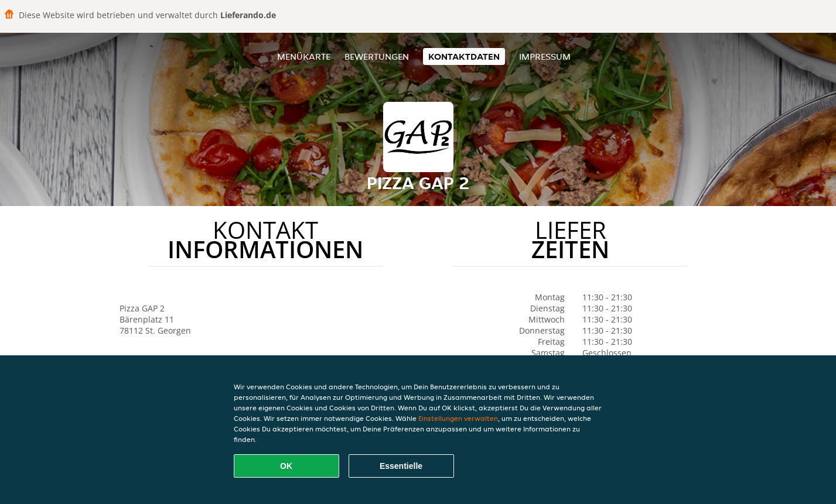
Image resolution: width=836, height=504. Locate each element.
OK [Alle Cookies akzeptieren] (286, 466)
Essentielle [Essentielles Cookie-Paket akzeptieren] (401, 466)
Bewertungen (377, 56)
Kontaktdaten (464, 56)
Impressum (545, 56)
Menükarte (304, 56)
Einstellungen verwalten (458, 418)
